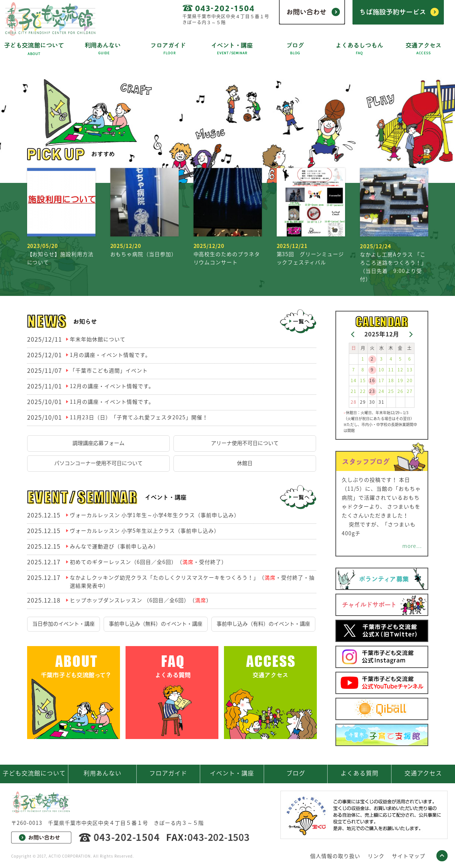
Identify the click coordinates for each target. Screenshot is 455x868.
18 (391, 380)
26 (400, 391)
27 (410, 391)
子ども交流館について (34, 773)
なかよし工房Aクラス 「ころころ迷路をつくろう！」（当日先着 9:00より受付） (394, 225)
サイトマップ (409, 856)
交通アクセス (423, 773)
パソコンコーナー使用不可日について (98, 463)
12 (400, 370)
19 (400, 380)
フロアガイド (168, 773)
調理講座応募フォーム (98, 443)
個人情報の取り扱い (335, 856)
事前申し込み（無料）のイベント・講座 (156, 623)
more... (412, 546)
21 (354, 391)
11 (391, 370)
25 (391, 391)
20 (410, 380)
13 (410, 370)
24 (381, 391)
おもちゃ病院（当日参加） (144, 213)
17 (381, 380)
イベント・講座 (232, 773)
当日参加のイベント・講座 (64, 623)
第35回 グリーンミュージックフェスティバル (311, 217)
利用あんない (103, 773)
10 (381, 370)
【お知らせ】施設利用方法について (61, 217)
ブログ (296, 773)
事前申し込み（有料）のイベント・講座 (263, 623)
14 (354, 380)
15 (363, 380)
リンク (376, 856)
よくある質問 (360, 773)
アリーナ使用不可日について (245, 443)
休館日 (245, 463)
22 (363, 391)
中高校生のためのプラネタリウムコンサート (228, 217)
